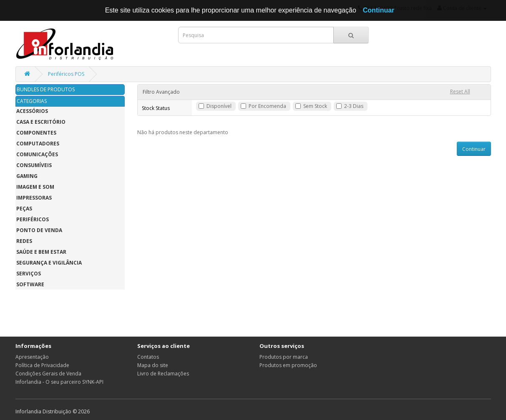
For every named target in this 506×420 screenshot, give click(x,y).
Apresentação (32, 357)
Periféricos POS (66, 74)
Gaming (27, 176)
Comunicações (37, 154)
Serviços (29, 274)
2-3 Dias (354, 106)
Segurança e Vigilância (49, 263)
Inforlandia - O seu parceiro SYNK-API (59, 382)
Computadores (38, 144)
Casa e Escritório (41, 122)
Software (30, 284)
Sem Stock (315, 106)
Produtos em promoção (288, 365)
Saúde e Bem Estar (41, 252)
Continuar (474, 149)
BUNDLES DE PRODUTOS (46, 89)
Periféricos (33, 219)
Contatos (148, 357)
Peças (24, 209)
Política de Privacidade (42, 365)
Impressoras (34, 198)
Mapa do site (153, 365)
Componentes (36, 133)
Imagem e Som (35, 187)
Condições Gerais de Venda (48, 374)
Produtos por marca (284, 357)
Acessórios (32, 111)
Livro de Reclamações (163, 374)
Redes (24, 241)
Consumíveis (34, 165)
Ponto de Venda (39, 230)
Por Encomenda (267, 106)
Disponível (219, 106)
